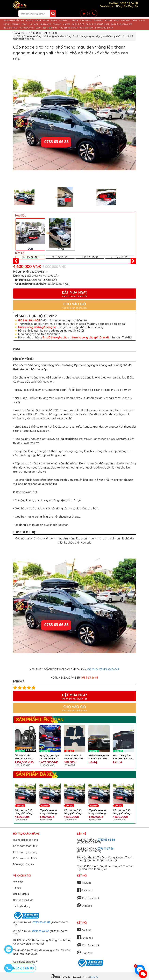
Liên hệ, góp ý (21, 894)
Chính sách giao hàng (25, 852)
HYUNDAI (108, 20)
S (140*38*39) (30, 257)
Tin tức (17, 888)
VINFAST (66, 24)
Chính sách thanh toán (26, 846)
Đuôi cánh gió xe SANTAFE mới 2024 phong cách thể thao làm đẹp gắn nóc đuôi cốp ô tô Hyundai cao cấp (123, 757)
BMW (135, 20)
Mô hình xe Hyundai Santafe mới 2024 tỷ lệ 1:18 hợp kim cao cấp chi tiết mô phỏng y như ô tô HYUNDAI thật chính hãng (99, 757)
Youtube (84, 883)
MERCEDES (98, 20)
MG (30, 24)
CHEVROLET (65, 20)
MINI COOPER (45, 24)
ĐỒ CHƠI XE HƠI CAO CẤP (122, 24)
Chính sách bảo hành (25, 858)
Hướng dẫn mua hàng (26, 840)
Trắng (60, 234)
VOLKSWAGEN (86, 20)
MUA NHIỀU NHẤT (11, 20)
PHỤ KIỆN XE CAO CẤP (68, 28)
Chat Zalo (85, 906)
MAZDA (46, 20)
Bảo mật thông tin (23, 864)
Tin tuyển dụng (22, 906)
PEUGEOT (57, 24)
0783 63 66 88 (106, 840)
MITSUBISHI (126, 20)
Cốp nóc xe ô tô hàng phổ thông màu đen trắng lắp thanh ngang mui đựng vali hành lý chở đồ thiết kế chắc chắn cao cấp (25, 812)
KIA (23, 20)
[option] (75, 123)
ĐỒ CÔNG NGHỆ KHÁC (104, 28)
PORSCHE (16, 24)
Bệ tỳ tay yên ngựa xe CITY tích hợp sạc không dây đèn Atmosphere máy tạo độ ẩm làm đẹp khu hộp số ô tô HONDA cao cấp (50, 757)
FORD (116, 20)
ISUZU (38, 28)
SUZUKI (7, 24)
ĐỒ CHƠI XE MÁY (10, 28)
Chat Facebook (88, 898)
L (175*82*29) (90, 257)
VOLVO (142, 20)
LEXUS (24, 24)
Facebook (85, 890)
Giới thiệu (18, 882)
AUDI (36, 24)
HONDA (38, 20)
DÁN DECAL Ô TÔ (26, 28)
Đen (30, 235)
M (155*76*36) (60, 257)
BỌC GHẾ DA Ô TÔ (50, 28)
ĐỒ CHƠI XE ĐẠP (86, 28)
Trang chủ (19, 33)
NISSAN (75, 20)
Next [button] (139, 197)
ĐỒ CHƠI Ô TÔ (78, 24)
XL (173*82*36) (120, 257)
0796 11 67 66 (105, 849)
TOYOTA (29, 20)
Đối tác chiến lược (23, 900)
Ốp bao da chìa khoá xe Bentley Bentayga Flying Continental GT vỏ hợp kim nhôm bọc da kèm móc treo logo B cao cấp (25, 757)
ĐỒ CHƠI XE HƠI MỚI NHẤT (98, 24)
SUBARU (54, 20)
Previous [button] (11, 197)
